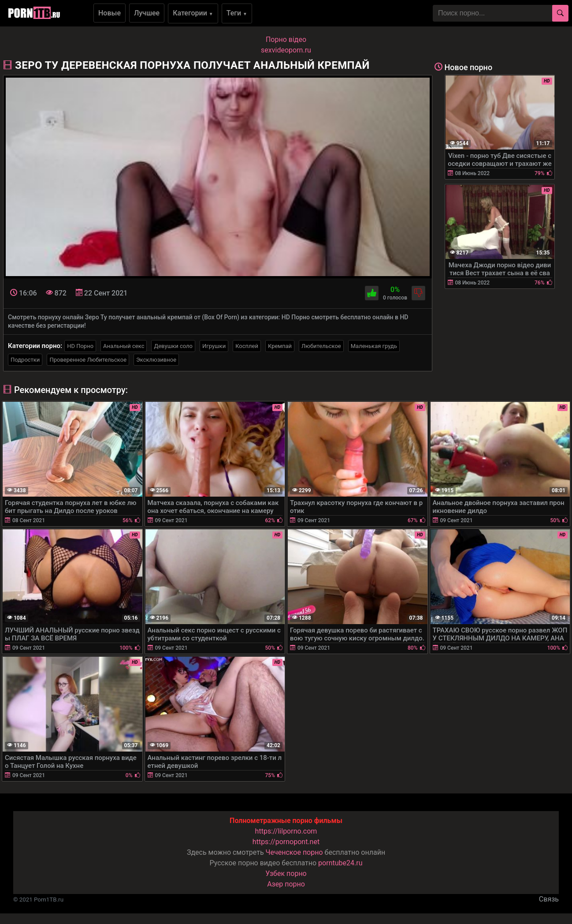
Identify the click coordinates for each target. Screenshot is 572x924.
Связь (549, 899)
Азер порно (286, 884)
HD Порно (80, 346)
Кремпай (280, 346)
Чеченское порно (294, 852)
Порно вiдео (286, 39)
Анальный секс (124, 346)
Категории (193, 13)
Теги (237, 13)
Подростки (25, 360)
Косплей (247, 346)
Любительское (321, 346)
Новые (110, 13)
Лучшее (147, 13)
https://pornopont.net (286, 842)
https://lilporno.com (286, 831)
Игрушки (214, 346)
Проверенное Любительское (88, 360)
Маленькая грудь (374, 346)
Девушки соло (173, 346)
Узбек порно (286, 873)
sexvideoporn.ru (286, 50)
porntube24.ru (340, 863)
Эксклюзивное (156, 360)
